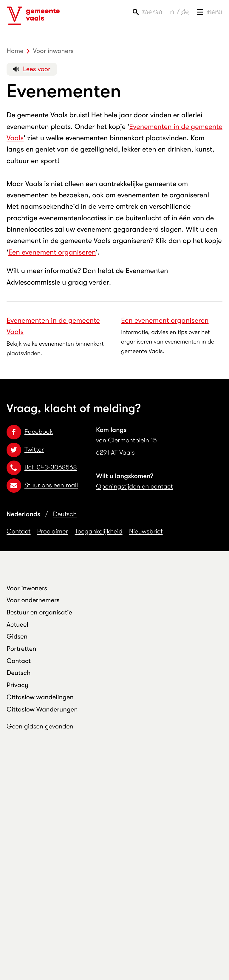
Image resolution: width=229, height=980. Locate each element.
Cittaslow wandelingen (40, 697)
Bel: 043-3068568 (42, 468)
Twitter (25, 450)
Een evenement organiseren (52, 252)
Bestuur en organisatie (39, 612)
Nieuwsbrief (146, 532)
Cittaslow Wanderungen (42, 710)
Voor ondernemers (33, 600)
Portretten (21, 649)
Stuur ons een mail (42, 485)
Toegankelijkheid (99, 532)
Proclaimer (53, 532)
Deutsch (65, 514)
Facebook (30, 432)
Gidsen (17, 637)
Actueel (17, 625)
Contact (19, 532)
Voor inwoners (27, 588)
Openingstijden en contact (134, 487)
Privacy (17, 685)
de (185, 12)
